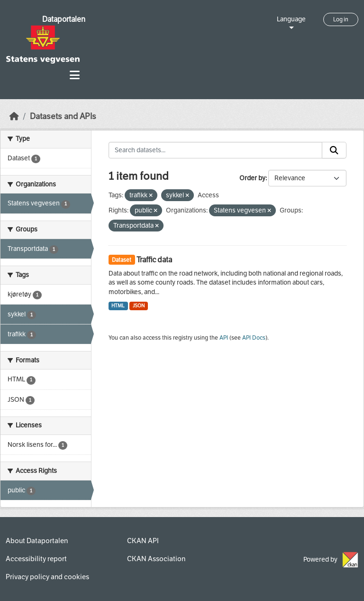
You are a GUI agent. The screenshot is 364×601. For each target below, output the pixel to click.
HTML (118, 306)
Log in (341, 19)
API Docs (254, 338)
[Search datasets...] (216, 150)
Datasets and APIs (63, 116)
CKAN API (143, 541)
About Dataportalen (37, 541)
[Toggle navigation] (75, 75)
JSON (139, 306)
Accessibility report (36, 559)
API (224, 338)
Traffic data (154, 260)
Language (291, 19)
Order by (252, 178)
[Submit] (334, 150)
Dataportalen (64, 19)
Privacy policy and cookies (47, 577)
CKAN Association (156, 559)
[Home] (14, 116)
